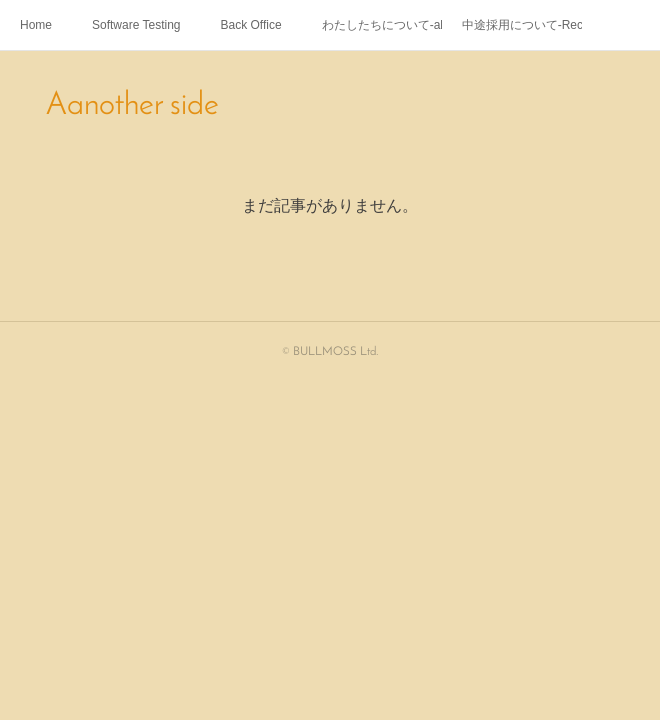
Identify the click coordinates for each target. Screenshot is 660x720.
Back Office (251, 25)
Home (36, 25)
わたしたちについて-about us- (382, 25)
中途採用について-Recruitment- (522, 25)
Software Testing (136, 25)
